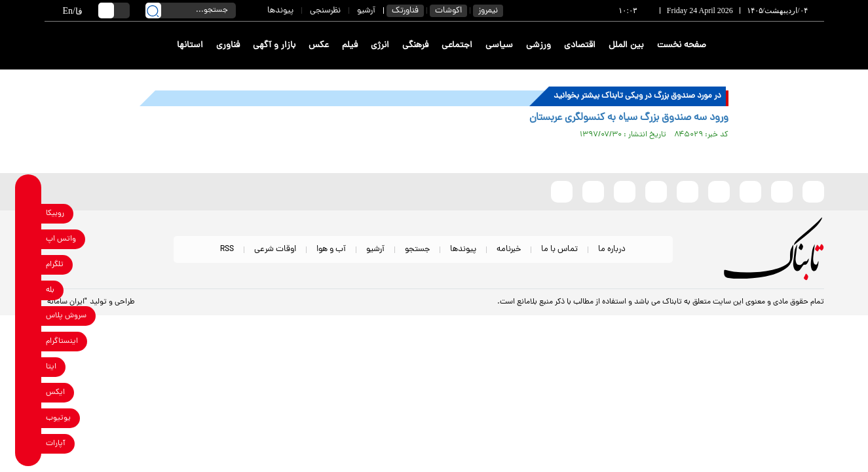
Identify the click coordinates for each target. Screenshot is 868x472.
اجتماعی (457, 46)
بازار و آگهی (274, 46)
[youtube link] (28, 418)
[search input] (191, 10)
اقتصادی (580, 46)
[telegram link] (28, 265)
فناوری (228, 46)
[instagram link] (28, 341)
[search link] (153, 10)
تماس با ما (559, 249)
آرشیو (366, 11)
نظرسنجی (325, 11)
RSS (227, 249)
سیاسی (499, 46)
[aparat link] (28, 443)
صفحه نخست (682, 46)
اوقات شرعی (275, 249)
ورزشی (538, 46)
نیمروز (488, 11)
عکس (319, 46)
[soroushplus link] (28, 316)
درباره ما (612, 249)
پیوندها (280, 11)
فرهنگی (415, 46)
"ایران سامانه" (66, 302)
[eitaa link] (28, 367)
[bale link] (28, 290)
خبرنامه (509, 249)
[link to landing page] (776, 46)
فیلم (350, 46)
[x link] (28, 392)
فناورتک (405, 11)
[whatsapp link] (28, 239)
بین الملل (626, 46)
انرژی (380, 46)
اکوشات (448, 11)
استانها (190, 46)
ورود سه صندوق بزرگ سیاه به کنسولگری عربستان (629, 118)
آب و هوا (331, 249)
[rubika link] (28, 213)
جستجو (417, 249)
